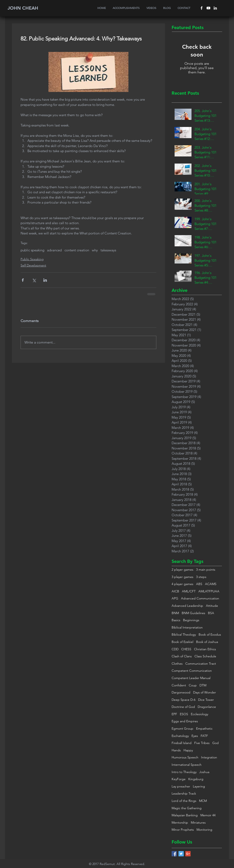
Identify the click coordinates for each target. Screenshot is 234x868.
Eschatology (180, 736)
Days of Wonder (205, 692)
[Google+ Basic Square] (188, 854)
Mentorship (180, 822)
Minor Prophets (183, 830)
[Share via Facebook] (23, 280)
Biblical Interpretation (187, 627)
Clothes (177, 664)
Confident (179, 685)
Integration (209, 757)
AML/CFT (189, 591)
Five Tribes (202, 743)
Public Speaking (32, 259)
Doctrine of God (183, 707)
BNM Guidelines (193, 613)
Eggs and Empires (185, 721)
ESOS (184, 714)
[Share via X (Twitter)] (34, 280)
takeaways (108, 250)
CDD (175, 649)
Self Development (33, 265)
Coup (193, 685)
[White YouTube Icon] (208, 8)
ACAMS (211, 584)
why (95, 250)
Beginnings (191, 620)
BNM (175, 613)
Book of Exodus (210, 634)
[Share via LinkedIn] (45, 280)
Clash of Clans (182, 656)
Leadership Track (184, 793)
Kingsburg (196, 779)
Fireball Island (182, 743)
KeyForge (179, 779)
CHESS (186, 649)
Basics (176, 620)
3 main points (206, 570)
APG (175, 598)
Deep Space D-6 (183, 700)
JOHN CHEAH (23, 8)
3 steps (201, 577)
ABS (199, 584)
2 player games (182, 570)
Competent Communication (192, 671)
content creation (77, 250)
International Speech (187, 765)
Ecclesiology (199, 714)
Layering (199, 786)
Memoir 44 (208, 815)
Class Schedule (205, 656)
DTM (203, 685)
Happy (188, 750)
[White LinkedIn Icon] (215, 8)
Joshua (204, 772)
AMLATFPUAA (209, 591)
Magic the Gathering (187, 808)
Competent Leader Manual (191, 678)
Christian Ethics (205, 649)
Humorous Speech (185, 757)
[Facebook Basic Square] (174, 854)
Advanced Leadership (187, 606)
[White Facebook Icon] (202, 8)
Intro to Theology (184, 772)
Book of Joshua (207, 642)
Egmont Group (182, 728)
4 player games (182, 584)
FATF (204, 736)
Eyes (195, 736)
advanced (54, 250)
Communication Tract (201, 664)
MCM (203, 801)
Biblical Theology (184, 634)
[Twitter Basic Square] (181, 854)
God (215, 743)
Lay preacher (181, 786)
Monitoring (204, 830)
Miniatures (198, 822)
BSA (211, 613)
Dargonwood (181, 692)
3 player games (182, 577)
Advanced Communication (200, 598)
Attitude (212, 606)
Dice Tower (206, 700)
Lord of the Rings (184, 801)
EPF (174, 714)
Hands (176, 750)
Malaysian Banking (185, 815)
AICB (175, 591)
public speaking (32, 250)
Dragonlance (207, 707)
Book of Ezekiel (182, 642)
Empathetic (204, 728)
